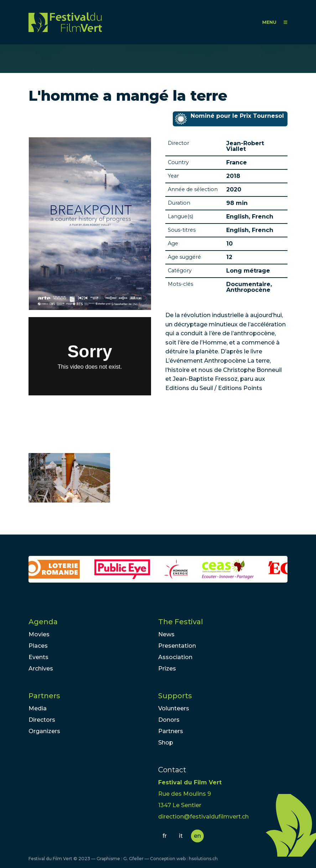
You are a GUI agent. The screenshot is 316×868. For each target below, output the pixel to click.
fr (165, 836)
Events (38, 657)
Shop (166, 743)
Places (38, 646)
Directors (42, 720)
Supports (175, 696)
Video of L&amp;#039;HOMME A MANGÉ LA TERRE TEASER (90, 356)
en (197, 836)
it (181, 836)
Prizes (167, 669)
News (166, 634)
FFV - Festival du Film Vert (65, 22)
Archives (41, 669)
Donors (169, 720)
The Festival (181, 622)
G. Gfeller (133, 859)
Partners (44, 696)
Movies (39, 634)
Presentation (177, 646)
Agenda (43, 622)
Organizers (44, 731)
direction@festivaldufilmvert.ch (203, 817)
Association (175, 657)
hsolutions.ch (203, 859)
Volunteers (174, 708)
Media (38, 708)
